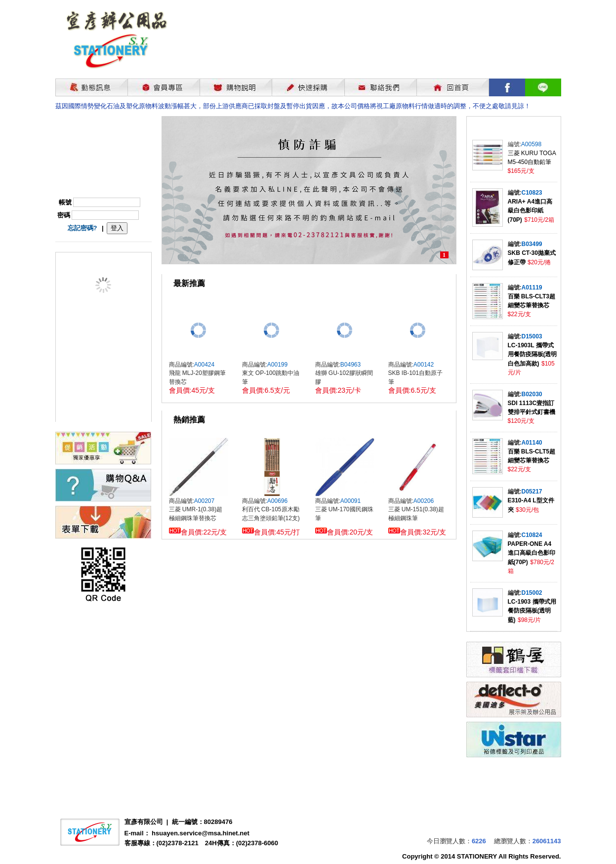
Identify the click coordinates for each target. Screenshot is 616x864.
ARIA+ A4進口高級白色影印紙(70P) (530, 211)
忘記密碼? (82, 228)
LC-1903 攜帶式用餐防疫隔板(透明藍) (532, 611)
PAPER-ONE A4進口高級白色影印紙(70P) (532, 553)
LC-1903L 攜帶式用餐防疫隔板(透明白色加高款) (533, 354)
